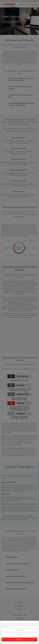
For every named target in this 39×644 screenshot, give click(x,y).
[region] (19, 632)
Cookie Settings (19, 630)
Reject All (19, 635)
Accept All (19, 639)
